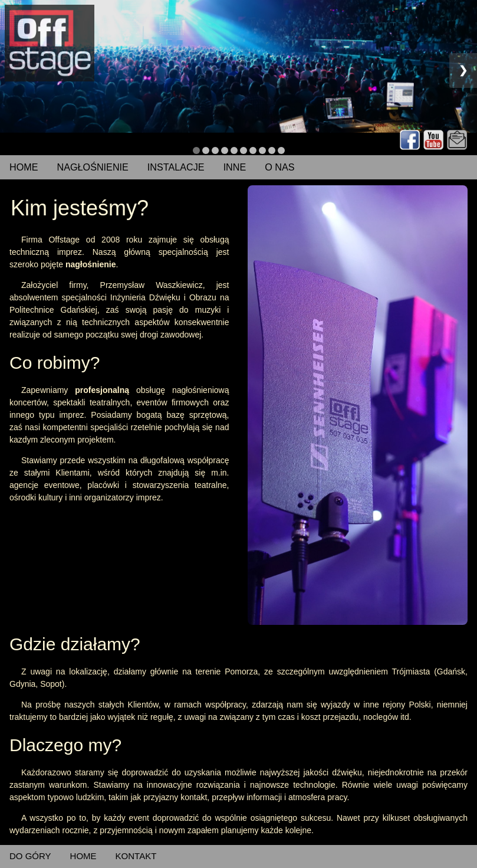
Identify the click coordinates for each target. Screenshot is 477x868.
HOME (24, 167)
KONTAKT (136, 856)
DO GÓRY (30, 856)
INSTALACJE (176, 167)
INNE (235, 167)
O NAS (279, 167)
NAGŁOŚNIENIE (93, 167)
